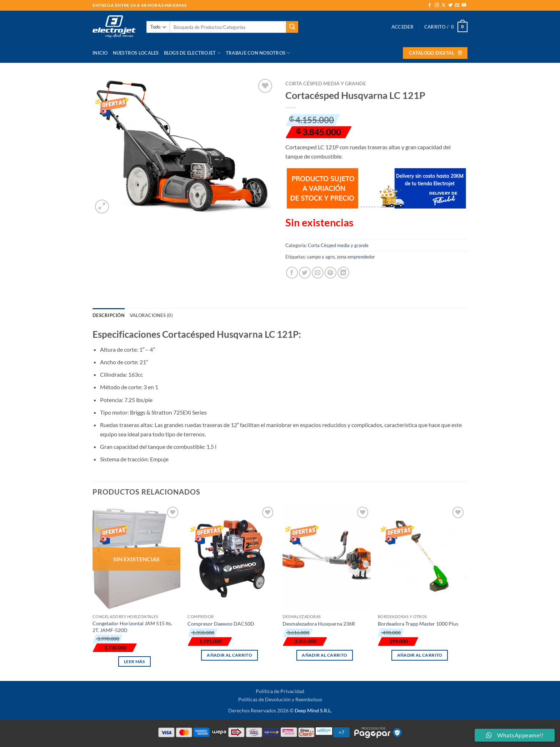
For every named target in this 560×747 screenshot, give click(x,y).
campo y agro (321, 257)
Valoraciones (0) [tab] (151, 315)
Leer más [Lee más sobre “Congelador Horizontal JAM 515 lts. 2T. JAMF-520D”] (134, 661)
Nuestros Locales (136, 53)
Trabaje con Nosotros (258, 53)
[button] (402, 27)
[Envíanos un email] (457, 5)
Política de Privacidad (280, 691)
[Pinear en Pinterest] (331, 273)
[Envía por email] (318, 273)
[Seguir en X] (444, 5)
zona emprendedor (356, 257)
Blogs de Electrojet (192, 53)
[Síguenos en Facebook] (430, 5)
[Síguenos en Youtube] (464, 5)
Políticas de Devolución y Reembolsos (280, 699)
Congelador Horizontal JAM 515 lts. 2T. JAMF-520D (132, 627)
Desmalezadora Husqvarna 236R (319, 624)
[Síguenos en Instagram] (437, 5)
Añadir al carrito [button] (229, 655)
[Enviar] (292, 27)
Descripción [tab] (109, 315)
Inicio (100, 53)
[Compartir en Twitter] (305, 273)
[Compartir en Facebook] (292, 273)
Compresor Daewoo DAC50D (221, 624)
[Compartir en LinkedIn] (343, 273)
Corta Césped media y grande (326, 84)
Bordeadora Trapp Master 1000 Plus (418, 624)
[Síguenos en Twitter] (450, 5)
